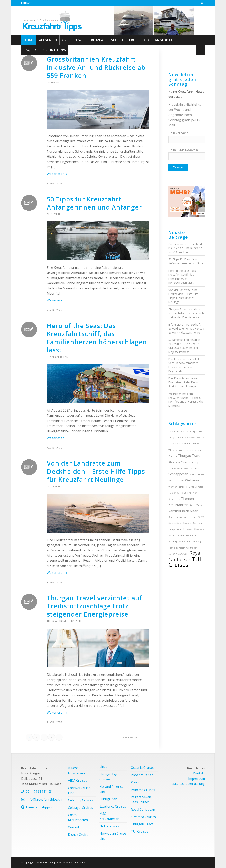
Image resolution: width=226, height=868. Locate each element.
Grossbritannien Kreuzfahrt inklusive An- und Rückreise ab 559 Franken (96, 67)
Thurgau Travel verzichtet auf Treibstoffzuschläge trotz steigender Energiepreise (94, 606)
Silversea (199, 529)
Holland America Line (111, 789)
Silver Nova (174, 462)
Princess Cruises (143, 790)
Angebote (53, 82)
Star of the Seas (176, 535)
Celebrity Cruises (81, 800)
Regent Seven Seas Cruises (141, 800)
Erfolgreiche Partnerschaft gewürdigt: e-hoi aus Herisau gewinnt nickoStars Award (186, 328)
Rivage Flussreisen (178, 517)
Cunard (73, 827)
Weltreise (192, 480)
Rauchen (197, 523)
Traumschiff (174, 444)
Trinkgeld (183, 487)
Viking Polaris (175, 450)
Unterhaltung (190, 450)
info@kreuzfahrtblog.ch (44, 799)
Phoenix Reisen (142, 775)
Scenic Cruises (197, 474)
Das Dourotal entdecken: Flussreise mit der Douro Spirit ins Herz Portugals (184, 382)
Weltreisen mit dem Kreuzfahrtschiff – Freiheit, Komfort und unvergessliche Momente (186, 400)
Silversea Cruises (194, 438)
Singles (191, 517)
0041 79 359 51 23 (39, 792)
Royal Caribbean (57, 357)
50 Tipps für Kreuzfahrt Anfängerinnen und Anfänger (94, 203)
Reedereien (185, 542)
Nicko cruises (109, 826)
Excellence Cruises (113, 806)
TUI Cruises (185, 562)
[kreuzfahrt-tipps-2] (52, 21)
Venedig (196, 542)
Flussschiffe (77, 621)
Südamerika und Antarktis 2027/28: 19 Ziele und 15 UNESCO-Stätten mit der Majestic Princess (184, 346)
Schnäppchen (178, 474)
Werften (173, 487)
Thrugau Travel (176, 438)
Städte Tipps (196, 505)
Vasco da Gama (176, 481)
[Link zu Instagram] (202, 3)
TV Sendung (176, 493)
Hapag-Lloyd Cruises (109, 777)
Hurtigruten (108, 799)
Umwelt (188, 529)
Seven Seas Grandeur (188, 468)
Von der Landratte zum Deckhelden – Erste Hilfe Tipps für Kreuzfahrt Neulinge (96, 471)
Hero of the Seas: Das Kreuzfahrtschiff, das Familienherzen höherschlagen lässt (97, 338)
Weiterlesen (57, 174)
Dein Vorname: (179, 133)
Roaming (173, 542)
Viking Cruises (196, 432)
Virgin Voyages (196, 487)
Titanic (172, 548)
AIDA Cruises (78, 780)
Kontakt (26, 3)
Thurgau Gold (175, 529)
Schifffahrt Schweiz (191, 444)
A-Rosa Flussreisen (76, 770)
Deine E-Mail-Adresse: (184, 150)
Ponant (136, 782)
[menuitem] (26, 3)
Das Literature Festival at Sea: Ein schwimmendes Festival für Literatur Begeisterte (184, 365)
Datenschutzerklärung (188, 784)
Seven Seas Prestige (178, 432)
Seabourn (191, 535)
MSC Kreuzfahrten (109, 816)
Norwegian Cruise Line (113, 836)
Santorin (181, 548)
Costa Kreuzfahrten (78, 817)
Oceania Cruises (143, 768)
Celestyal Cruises (81, 808)
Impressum (197, 779)
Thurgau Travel (57, 621)
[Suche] (200, 50)
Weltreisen (192, 548)
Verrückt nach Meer (183, 511)
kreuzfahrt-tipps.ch (40, 807)
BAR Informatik (77, 862)
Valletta (188, 493)
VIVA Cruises (182, 554)
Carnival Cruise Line (79, 790)
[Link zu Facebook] (196, 3)
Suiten (172, 554)
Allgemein (53, 214)
